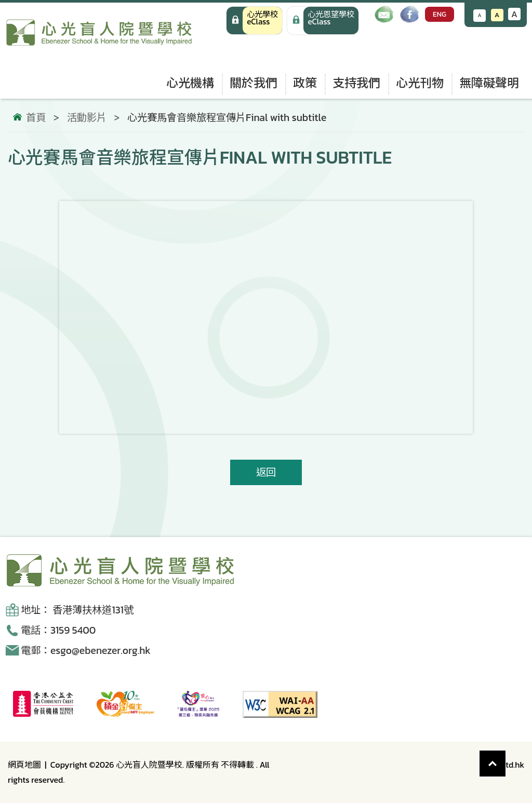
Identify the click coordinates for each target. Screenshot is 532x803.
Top (506, 758)
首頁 (36, 118)
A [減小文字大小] (480, 15)
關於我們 (254, 83)
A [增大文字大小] (514, 14)
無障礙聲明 (489, 83)
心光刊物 (420, 83)
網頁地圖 (24, 765)
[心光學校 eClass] (254, 21)
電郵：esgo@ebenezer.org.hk (86, 651)
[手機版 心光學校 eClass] (323, 21)
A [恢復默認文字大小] (497, 15)
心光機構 (190, 83)
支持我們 (356, 83)
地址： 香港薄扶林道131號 (77, 610)
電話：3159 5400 (58, 630)
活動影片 (87, 118)
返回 (266, 472)
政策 (305, 83)
